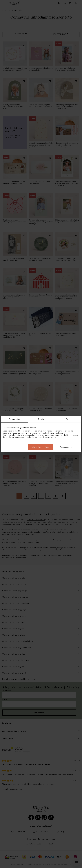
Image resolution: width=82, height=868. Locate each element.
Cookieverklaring (49, 437)
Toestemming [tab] (14, 419)
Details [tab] (41, 419)
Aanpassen (66, 447)
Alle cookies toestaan (41, 447)
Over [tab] (68, 419)
